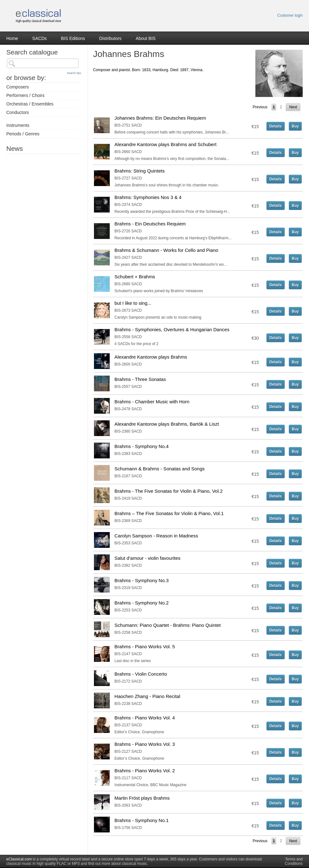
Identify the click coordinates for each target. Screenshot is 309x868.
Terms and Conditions (294, 861)
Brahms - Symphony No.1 (142, 820)
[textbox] (43, 63)
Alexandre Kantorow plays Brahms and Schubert (166, 144)
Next (293, 107)
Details (275, 126)
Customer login (290, 15)
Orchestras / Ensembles (30, 104)
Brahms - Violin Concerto (141, 674)
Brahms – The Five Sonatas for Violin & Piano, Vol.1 (169, 513)
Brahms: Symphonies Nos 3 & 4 (148, 197)
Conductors (18, 112)
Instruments (18, 125)
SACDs (39, 38)
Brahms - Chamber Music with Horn (152, 402)
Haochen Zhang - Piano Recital (147, 696)
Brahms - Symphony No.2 (142, 603)
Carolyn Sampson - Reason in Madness (156, 536)
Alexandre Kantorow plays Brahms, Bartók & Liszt (167, 424)
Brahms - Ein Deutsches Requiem (150, 224)
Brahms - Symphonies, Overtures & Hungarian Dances (172, 329)
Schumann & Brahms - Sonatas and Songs (160, 469)
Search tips (74, 73)
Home (12, 38)
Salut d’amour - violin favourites (147, 558)
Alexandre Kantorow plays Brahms (151, 357)
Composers (18, 87)
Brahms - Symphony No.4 (142, 446)
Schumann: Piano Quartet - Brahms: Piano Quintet (168, 625)
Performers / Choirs (25, 95)
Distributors (111, 38)
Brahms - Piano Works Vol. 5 (145, 647)
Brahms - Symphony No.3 (142, 580)
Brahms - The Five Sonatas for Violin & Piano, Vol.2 (169, 491)
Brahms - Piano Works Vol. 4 (145, 718)
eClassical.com (19, 859)
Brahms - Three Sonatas (140, 379)
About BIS (146, 38)
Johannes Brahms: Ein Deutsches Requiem (160, 118)
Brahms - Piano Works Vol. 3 (145, 744)
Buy (295, 126)
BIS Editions (73, 38)
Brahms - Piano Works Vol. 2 (145, 771)
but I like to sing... (133, 303)
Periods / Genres (23, 134)
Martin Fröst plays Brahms (142, 798)
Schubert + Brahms (135, 277)
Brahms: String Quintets (140, 171)
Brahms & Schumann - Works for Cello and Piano (166, 250)
